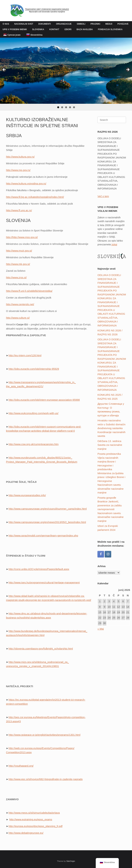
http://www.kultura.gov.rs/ (20, 157)
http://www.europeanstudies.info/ (27, 495)
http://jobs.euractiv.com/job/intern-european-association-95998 (44, 400)
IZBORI (68, 29)
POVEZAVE (123, 24)
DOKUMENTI (45, 24)
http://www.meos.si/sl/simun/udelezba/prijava (34, 813)
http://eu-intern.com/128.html (25, 355)
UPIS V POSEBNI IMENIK (15, 29)
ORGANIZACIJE (64, 24)
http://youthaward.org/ (21, 766)
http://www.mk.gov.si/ (18, 264)
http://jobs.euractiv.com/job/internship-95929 (34, 369)
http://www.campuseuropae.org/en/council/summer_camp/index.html (48, 509)
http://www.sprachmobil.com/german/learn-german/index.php (43, 536)
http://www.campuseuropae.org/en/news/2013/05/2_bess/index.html (47, 522)
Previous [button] (4, 70)
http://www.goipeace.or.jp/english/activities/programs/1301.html (45, 735)
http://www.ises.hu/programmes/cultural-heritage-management (44, 582)
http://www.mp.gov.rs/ (18, 170)
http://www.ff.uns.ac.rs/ (19, 210)
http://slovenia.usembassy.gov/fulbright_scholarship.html (41, 649)
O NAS (6, 24)
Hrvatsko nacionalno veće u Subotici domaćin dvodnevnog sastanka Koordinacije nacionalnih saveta (111, 428)
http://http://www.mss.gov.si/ (22, 237)
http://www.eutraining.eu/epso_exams (31, 819)
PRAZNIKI (95, 24)
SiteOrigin (71, 861)
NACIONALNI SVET (24, 24)
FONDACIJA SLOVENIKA (110, 29)
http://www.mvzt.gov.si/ (19, 251)
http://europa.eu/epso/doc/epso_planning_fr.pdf (36, 826)
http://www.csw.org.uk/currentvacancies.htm (34, 444)
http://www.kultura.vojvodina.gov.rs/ (26, 183)
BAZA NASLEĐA (85, 29)
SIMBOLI (81, 24)
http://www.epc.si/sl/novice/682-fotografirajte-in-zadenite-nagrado (46, 779)
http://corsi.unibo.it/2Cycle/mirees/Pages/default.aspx (39, 569)
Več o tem (103, 196)
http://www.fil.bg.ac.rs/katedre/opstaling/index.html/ (35, 197)
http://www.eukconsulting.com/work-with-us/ (34, 413)
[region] (66, 74)
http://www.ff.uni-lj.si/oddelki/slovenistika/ (29, 291)
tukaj (114, 244)
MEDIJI (109, 24)
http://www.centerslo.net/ (20, 304)
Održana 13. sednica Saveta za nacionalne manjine (110, 445)
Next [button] (128, 70)
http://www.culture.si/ (18, 318)
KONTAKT (54, 29)
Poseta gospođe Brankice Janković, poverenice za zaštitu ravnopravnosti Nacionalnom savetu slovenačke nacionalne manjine (111, 509)
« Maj (101, 629)
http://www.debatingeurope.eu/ (26, 833)
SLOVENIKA (38, 29)
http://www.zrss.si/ (16, 277)
